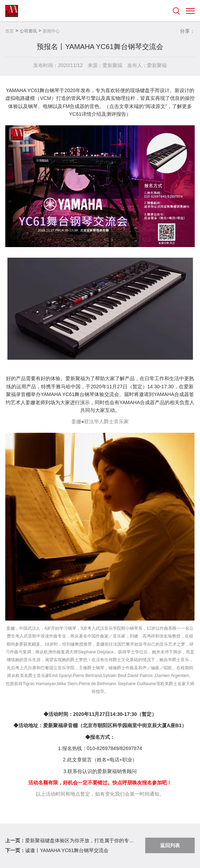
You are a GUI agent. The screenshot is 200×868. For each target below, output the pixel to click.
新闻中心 (51, 31)
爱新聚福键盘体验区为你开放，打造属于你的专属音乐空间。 (80, 840)
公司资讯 (28, 31)
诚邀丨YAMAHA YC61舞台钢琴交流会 (67, 850)
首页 (10, 31)
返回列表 (170, 845)
